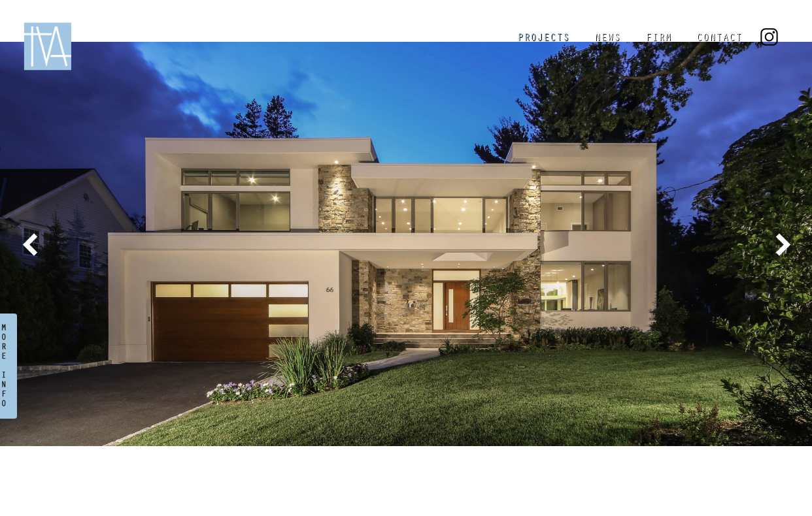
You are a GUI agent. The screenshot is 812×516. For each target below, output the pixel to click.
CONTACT (719, 39)
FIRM (658, 39)
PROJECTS (543, 39)
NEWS (607, 39)
